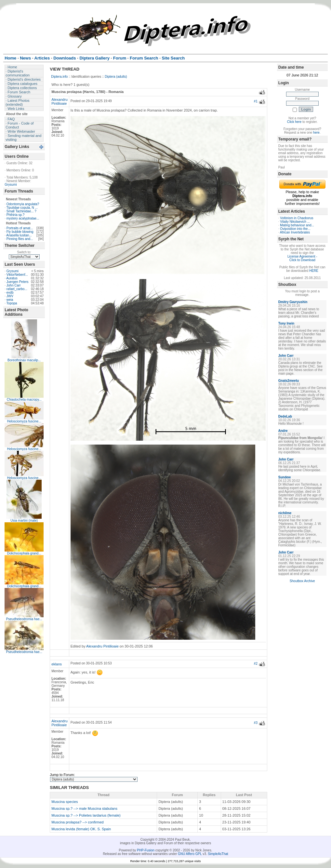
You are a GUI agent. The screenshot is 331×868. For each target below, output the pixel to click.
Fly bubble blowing (20, 232)
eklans (57, 664)
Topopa (12, 303)
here (316, 133)
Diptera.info (59, 77)
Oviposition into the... (295, 229)
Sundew (285, 477)
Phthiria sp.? (16, 215)
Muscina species (65, 802)
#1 (256, 101)
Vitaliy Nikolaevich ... (295, 222)
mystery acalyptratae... (23, 218)
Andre (283, 431)
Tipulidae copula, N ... (22, 208)
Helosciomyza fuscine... (24, 421)
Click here (294, 122)
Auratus (12, 278)
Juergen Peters (18, 282)
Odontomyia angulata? (23, 204)
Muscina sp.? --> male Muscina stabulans (84, 808)
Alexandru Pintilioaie (60, 101)
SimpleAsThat (218, 854)
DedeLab (285, 416)
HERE (314, 271)
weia (10, 300)
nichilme (285, 513)
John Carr (14, 285)
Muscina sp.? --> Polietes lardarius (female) (86, 815)
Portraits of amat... (20, 228)
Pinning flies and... (20, 239)
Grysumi (11, 185)
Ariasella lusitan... (19, 235)
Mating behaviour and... (297, 225)
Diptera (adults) (116, 77)
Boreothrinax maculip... (24, 360)
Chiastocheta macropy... (24, 400)
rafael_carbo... (17, 289)
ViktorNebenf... (17, 275)
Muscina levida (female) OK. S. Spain (81, 829)
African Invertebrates (295, 232)
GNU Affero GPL (190, 854)
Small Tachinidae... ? (21, 211)
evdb (10, 293)
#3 (256, 723)
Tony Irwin (286, 323)
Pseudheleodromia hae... (24, 619)
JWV (10, 296)
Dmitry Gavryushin (293, 302)
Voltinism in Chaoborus (297, 218)
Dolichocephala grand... (24, 553)
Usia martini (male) (24, 521)
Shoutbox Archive (302, 581)
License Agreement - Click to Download (302, 258)
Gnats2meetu (289, 381)
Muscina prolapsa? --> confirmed (78, 822)
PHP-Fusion (146, 850)
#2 (256, 664)
